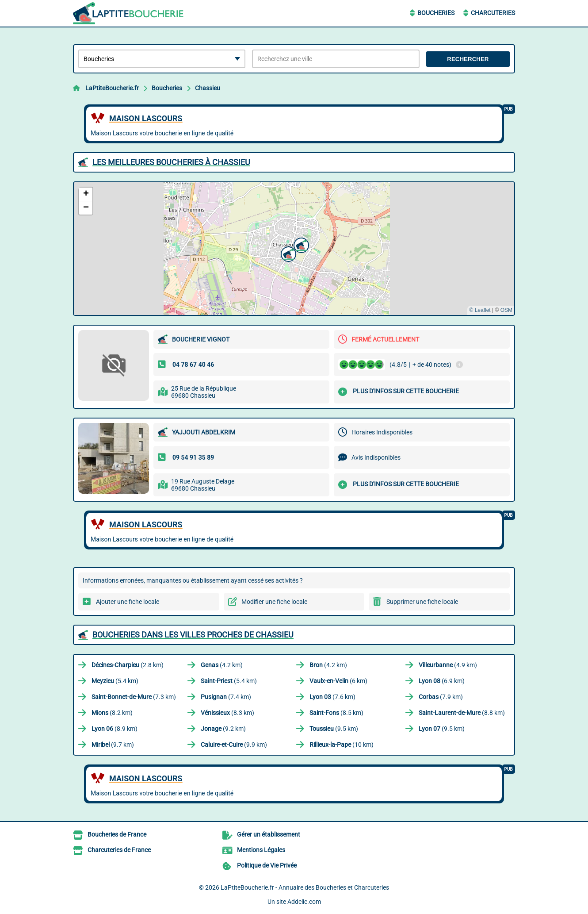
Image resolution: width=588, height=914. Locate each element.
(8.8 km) (462, 713)
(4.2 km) (222, 665)
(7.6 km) (332, 697)
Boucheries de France (117, 834)
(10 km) (342, 745)
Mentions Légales (261, 850)
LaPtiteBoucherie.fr (112, 88)
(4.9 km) (448, 665)
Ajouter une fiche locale (128, 602)
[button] (287, 253)
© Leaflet (480, 310)
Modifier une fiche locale (274, 602)
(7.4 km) (226, 697)
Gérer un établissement (269, 834)
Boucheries (436, 13)
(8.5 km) (336, 713)
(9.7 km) (113, 745)
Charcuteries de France (119, 850)
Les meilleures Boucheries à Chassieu (171, 162)
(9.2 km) (223, 729)
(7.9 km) (441, 697)
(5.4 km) (115, 681)
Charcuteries (493, 13)
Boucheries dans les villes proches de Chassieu (193, 635)
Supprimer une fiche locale (422, 602)
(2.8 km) (128, 665)
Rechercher (468, 59)
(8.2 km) (112, 713)
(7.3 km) (134, 697)
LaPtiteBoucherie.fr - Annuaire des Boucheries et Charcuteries (305, 887)
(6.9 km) (442, 681)
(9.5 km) (334, 729)
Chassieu (208, 88)
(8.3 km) (227, 713)
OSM (506, 310)
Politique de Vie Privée (267, 865)
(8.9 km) (115, 729)
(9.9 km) (234, 745)
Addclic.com (304, 902)
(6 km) (338, 681)
